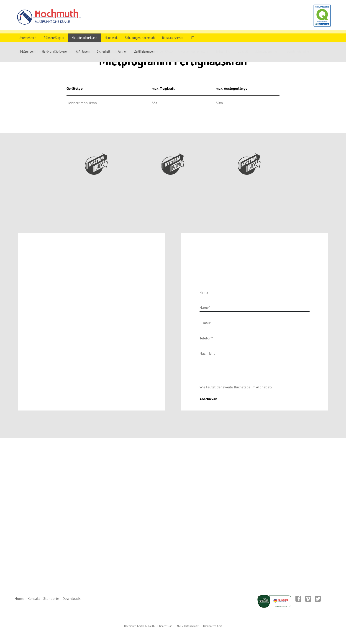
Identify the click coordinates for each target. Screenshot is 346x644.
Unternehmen (27, 38)
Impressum (166, 626)
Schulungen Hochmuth (140, 38)
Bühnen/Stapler (54, 38)
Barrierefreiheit (213, 626)
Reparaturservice (173, 38)
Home (19, 598)
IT (192, 38)
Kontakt (34, 598)
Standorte (51, 598)
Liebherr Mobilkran (82, 103)
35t (154, 103)
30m (219, 103)
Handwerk (111, 38)
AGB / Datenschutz (188, 626)
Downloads (72, 598)
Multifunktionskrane (85, 38)
